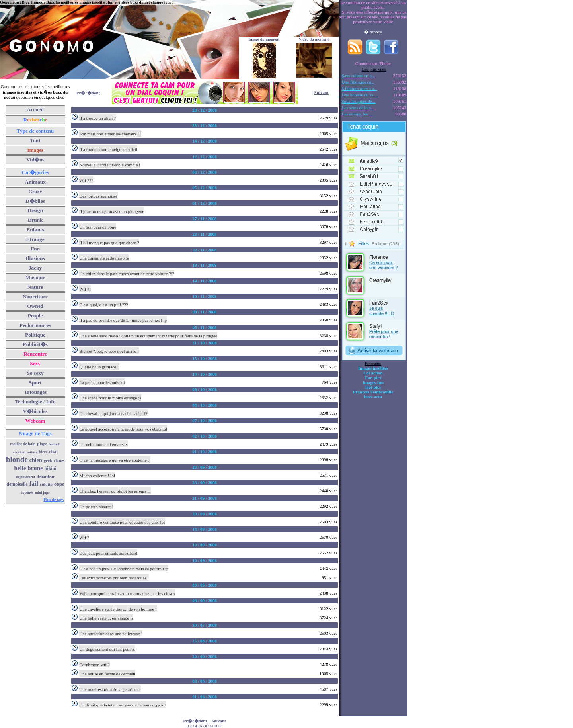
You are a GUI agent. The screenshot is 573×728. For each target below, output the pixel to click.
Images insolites (373, 368)
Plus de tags (54, 500)
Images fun (373, 382)
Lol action (373, 373)
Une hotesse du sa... (359, 95)
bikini (51, 468)
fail (34, 484)
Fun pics (373, 378)
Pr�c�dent (88, 93)
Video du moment (314, 39)
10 (212, 726)
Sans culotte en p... (359, 76)
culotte (46, 484)
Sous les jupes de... (359, 101)
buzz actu (373, 397)
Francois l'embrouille (373, 392)
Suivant (322, 92)
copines (27, 492)
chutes (59, 461)
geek (48, 460)
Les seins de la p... (358, 108)
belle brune (29, 468)
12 (220, 726)
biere (43, 452)
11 (216, 726)
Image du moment (264, 39)
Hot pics (373, 387)
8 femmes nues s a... (360, 88)
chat (53, 452)
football (55, 444)
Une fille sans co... (358, 82)
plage (42, 444)
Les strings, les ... (357, 114)
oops (59, 484)
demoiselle (17, 484)
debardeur (46, 477)
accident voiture (25, 452)
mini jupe (42, 493)
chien (36, 460)
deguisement (25, 477)
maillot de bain (23, 444)
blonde (17, 459)
